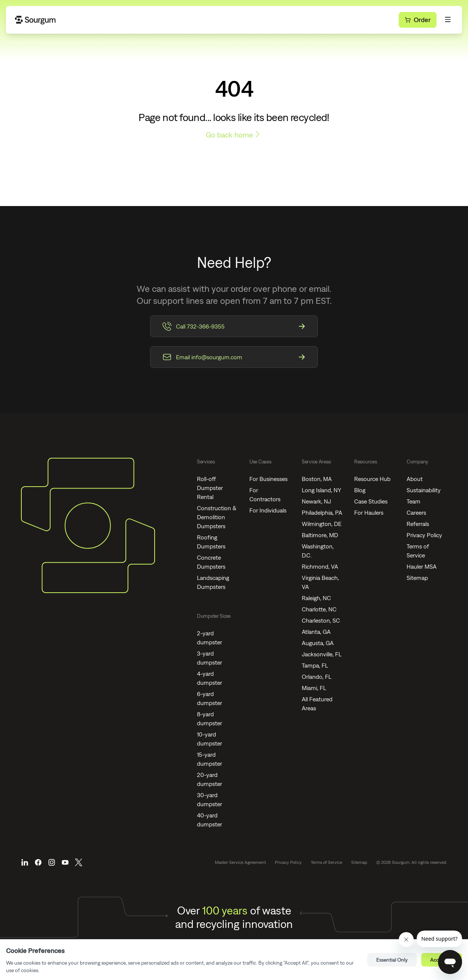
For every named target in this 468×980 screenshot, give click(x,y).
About (415, 479)
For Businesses (268, 479)
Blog (360, 490)
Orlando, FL (317, 677)
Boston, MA (317, 479)
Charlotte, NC (319, 609)
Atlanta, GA (316, 632)
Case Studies (371, 501)
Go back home (234, 134)
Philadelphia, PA (322, 512)
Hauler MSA (422, 566)
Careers (416, 512)
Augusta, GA (318, 643)
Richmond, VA (320, 566)
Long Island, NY (321, 490)
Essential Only (392, 960)
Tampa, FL (315, 665)
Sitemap (417, 578)
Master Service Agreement (240, 862)
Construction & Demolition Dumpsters (217, 517)
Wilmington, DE (322, 524)
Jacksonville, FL (322, 654)
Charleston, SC (321, 620)
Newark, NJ (316, 501)
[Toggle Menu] (448, 19)
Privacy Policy (424, 535)
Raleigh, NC (316, 598)
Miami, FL (314, 688)
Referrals (418, 524)
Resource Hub (372, 479)
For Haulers (369, 512)
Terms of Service (326, 862)
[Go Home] (36, 20)
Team (414, 501)
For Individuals (268, 510)
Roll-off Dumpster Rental (210, 488)
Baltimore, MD (320, 535)
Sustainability (424, 490)
